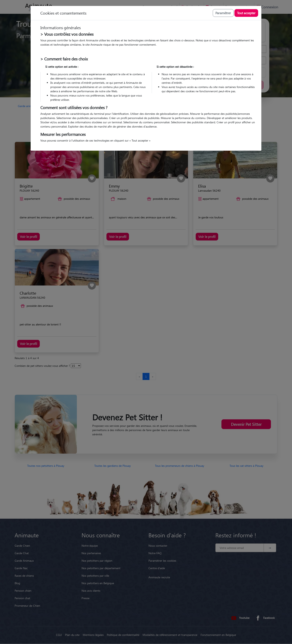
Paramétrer (223, 13)
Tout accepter (246, 13)
